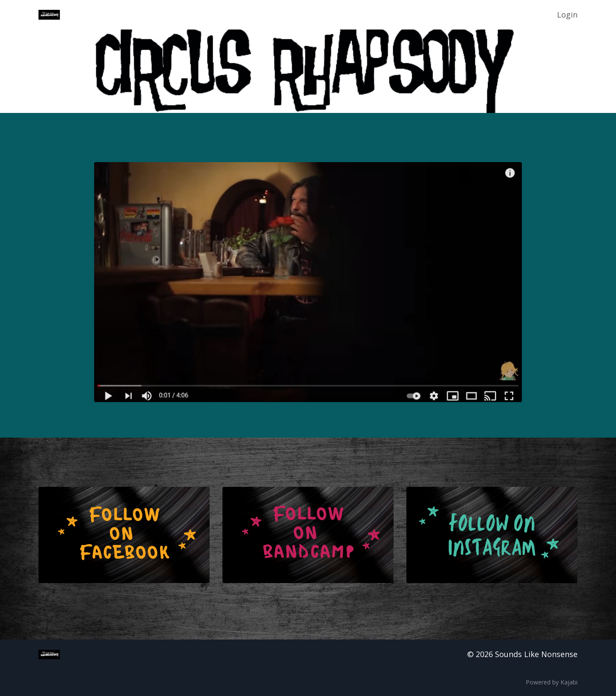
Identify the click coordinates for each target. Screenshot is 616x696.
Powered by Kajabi (552, 682)
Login (567, 15)
